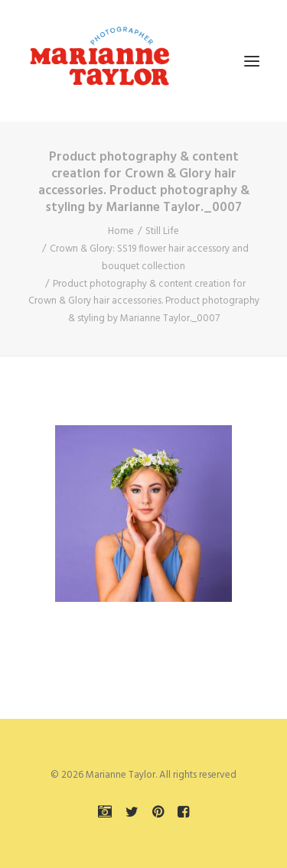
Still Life (162, 231)
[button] (252, 61)
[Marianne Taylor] (99, 61)
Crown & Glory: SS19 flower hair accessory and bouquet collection (149, 258)
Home (121, 231)
